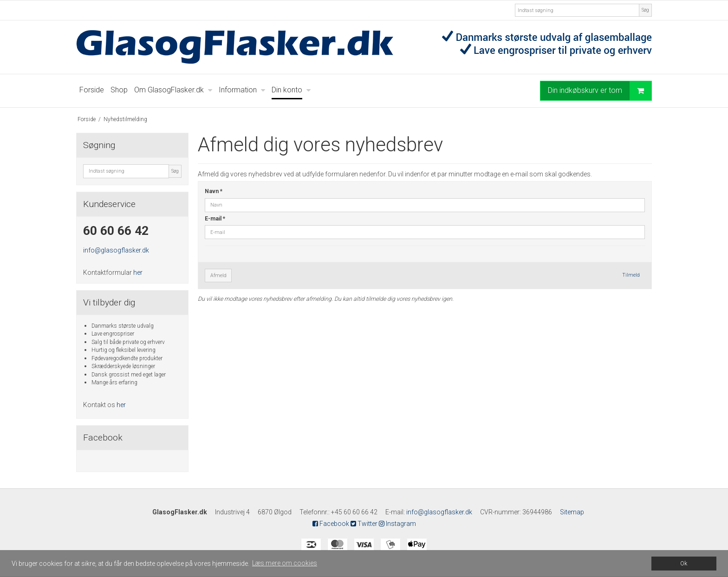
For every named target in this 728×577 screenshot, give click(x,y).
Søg (645, 10)
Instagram (397, 524)
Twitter (364, 524)
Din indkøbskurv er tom (600, 91)
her (138, 272)
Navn (214, 191)
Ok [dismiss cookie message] (684, 563)
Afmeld (218, 276)
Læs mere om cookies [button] (285, 563)
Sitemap (572, 512)
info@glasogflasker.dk (116, 250)
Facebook (331, 524)
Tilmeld (631, 275)
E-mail (215, 219)
